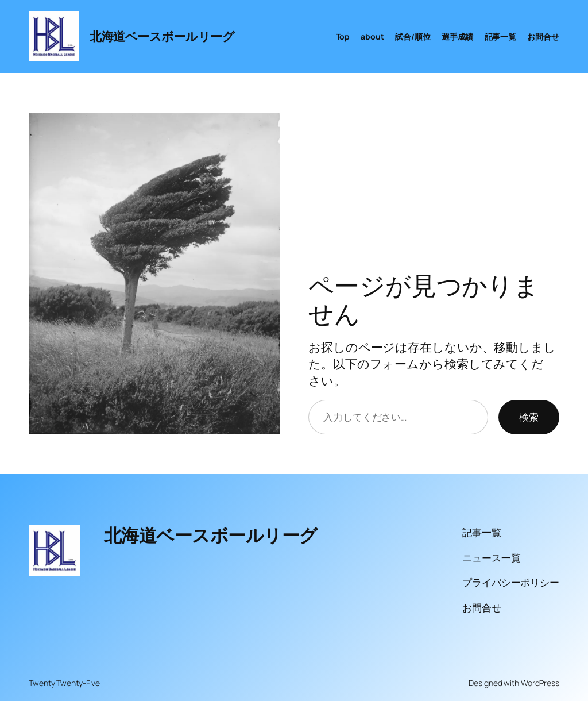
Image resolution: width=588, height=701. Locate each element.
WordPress (540, 683)
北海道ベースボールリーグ (162, 36)
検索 (529, 417)
